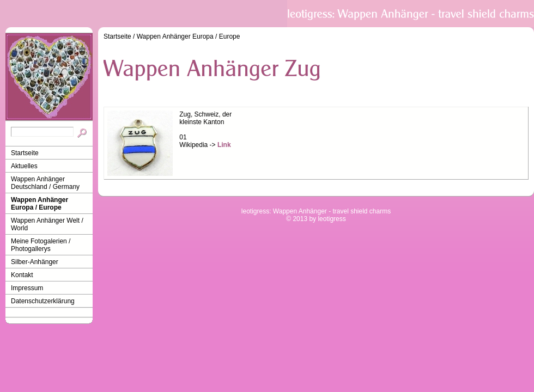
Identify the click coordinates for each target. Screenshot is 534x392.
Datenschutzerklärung (43, 301)
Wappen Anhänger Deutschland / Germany (45, 183)
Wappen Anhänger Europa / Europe (40, 204)
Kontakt (22, 275)
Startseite (25, 153)
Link (224, 145)
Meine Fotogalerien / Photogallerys (41, 245)
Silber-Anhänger (35, 262)
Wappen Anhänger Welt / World (47, 224)
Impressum (27, 288)
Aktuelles (24, 166)
